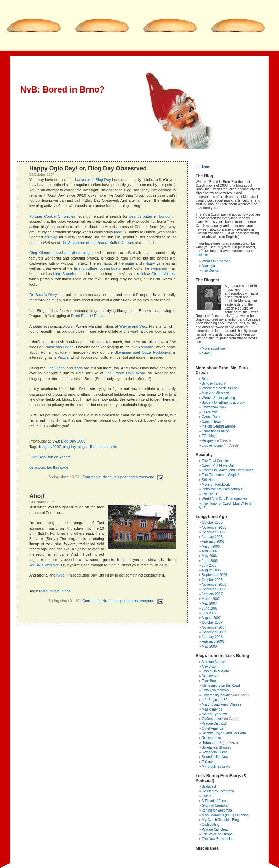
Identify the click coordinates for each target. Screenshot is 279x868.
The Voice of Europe (217, 834)
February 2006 (213, 542)
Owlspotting (211, 825)
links (113, 447)
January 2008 (212, 637)
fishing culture (86, 268)
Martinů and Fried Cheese (221, 705)
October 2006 (212, 580)
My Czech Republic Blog (220, 820)
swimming (159, 268)
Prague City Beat (215, 829)
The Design (210, 271)
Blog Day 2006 (73, 441)
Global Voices (163, 274)
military (149, 263)
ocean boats (110, 268)
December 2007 (214, 632)
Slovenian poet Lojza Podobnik (142, 352)
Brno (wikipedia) (214, 383)
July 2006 (209, 565)
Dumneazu (210, 676)
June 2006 (210, 561)
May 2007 (209, 604)
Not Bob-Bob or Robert (51, 457)
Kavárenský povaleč (217, 695)
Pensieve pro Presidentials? (223, 489)
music (55, 591)
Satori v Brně (212, 743)
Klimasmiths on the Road (221, 686)
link (143, 274)
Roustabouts (211, 738)
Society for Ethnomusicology (223, 403)
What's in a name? (216, 261)
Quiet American (213, 728)
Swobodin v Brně (215, 752)
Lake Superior (65, 274)
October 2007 (212, 623)
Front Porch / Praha (87, 316)
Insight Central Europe (219, 426)
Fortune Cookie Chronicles (52, 216)
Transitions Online (59, 347)
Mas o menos (212, 709)
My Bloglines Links (216, 766)
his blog (51, 237)
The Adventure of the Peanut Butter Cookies (97, 243)
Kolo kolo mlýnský (215, 690)
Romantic (146, 347)
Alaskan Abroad (214, 662)
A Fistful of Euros (215, 801)
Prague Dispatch (214, 724)
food (118, 232)
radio (43, 591)
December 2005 (214, 532)
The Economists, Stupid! (220, 475)
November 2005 (214, 527)
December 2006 (214, 589)
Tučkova (208, 762)
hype (61, 575)
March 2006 (211, 546)
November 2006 (214, 585)
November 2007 (214, 627)
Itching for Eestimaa (217, 810)
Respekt (208, 441)
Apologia (208, 266)
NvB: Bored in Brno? (62, 89)
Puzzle (63, 357)
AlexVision (210, 666)
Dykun (207, 796)
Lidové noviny (212, 445)
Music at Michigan (215, 393)
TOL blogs (210, 436)
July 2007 (209, 613)
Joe (51, 368)
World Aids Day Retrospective (224, 499)
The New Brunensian (218, 839)
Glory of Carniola (215, 806)
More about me (213, 348)
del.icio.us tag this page (49, 467)
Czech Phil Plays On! (218, 465)
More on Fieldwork (216, 485)
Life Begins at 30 (215, 700)
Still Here (209, 480)
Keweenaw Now (214, 407)
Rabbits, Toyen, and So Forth (224, 733)
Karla (79, 368)
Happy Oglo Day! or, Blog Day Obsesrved (88, 168)
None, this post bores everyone (128, 477)
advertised (86, 180)
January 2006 (212, 537)
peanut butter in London (150, 216)
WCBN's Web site (44, 565)
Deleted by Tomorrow (218, 791)
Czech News (211, 422)
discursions (98, 447)
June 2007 (210, 608)
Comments (91, 477)
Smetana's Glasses (216, 747)
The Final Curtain (215, 461)
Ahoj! (37, 496)
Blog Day (103, 180)
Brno (205, 379)
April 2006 (209, 551)
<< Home (203, 166)
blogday (69, 447)
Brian (60, 368)
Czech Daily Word (215, 671)
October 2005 (212, 523)
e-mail (206, 353)
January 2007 (212, 594)
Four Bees (210, 681)
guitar (130, 263)
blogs (82, 447)
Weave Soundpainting (218, 398)
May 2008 (209, 646)
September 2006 (214, 575)
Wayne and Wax (133, 326)
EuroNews (210, 412)
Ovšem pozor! (212, 719)
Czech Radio (211, 417)
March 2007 (211, 599)
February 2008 (213, 642)
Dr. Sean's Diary (43, 295)
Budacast (209, 787)
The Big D (209, 494)
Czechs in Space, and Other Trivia (228, 470)
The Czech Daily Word (125, 373)
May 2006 (209, 556)
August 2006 (211, 570)
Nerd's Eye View (214, 714)
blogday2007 (50, 447)
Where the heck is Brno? (220, 388)
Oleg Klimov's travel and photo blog (60, 253)
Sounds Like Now (215, 757)
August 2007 (211, 618)
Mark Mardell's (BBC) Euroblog (225, 815)
